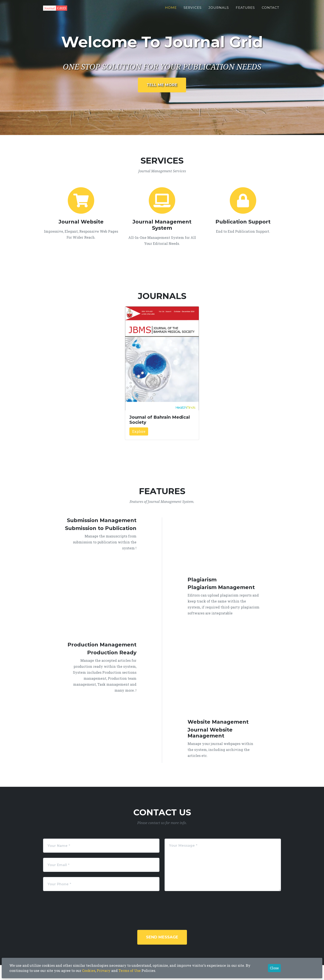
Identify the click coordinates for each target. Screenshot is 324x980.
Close (274, 968)
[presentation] (168, 905)
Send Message (162, 937)
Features (245, 10)
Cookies (89, 971)
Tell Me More (162, 85)
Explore (139, 431)
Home (171, 10)
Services (193, 10)
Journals (219, 10)
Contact (270, 10)
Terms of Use (130, 971)
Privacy (104, 971)
